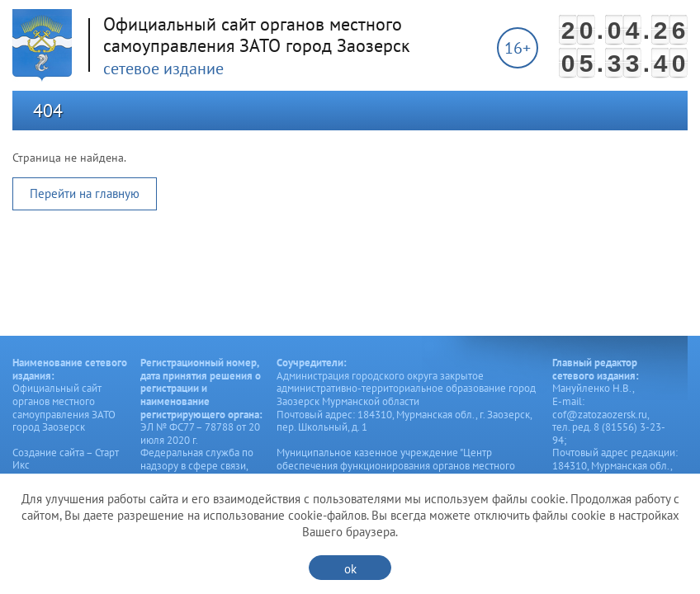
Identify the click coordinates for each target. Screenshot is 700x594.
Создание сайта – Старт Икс (66, 459)
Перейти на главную (85, 193)
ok (350, 569)
